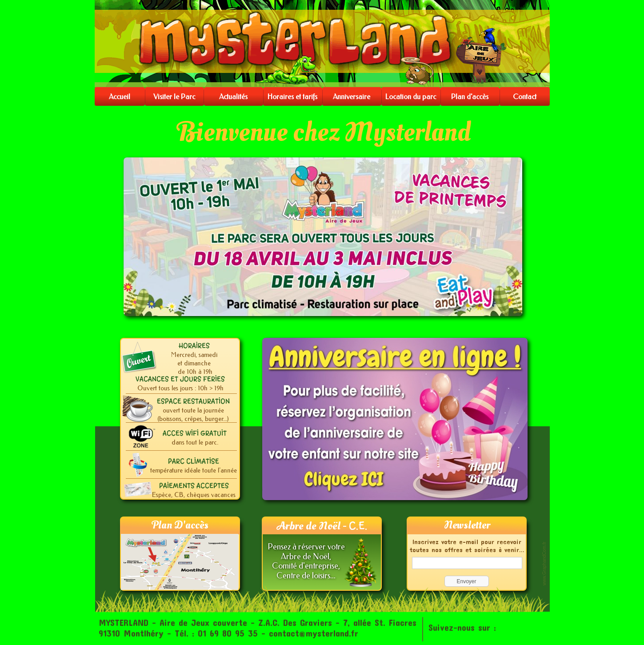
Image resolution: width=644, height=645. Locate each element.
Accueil (120, 97)
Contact (525, 97)
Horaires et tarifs (292, 97)
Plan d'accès (470, 97)
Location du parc (411, 97)
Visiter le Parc (174, 97)
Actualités (233, 97)
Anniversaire (352, 97)
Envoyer (466, 581)
